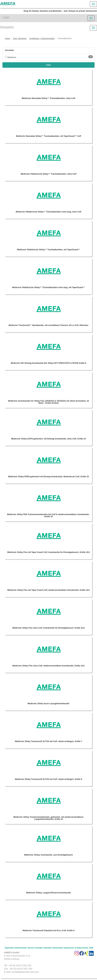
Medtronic (11, 57)
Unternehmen (21, 948)
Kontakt (39, 948)
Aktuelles (48, 948)
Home (7, 38)
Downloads (58, 948)
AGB (91, 948)
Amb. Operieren (20, 38)
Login (6, 17)
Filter (48, 65)
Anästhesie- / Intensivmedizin (42, 38)
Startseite (9, 948)
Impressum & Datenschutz (76, 948)
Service (31, 948)
